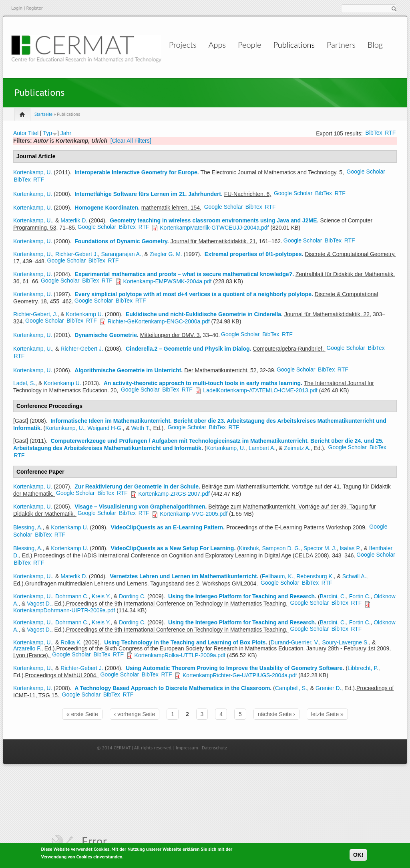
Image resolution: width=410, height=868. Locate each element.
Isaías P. (350, 548)
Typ (47, 133)
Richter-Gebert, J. (35, 314)
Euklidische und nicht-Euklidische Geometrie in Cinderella (203, 314)
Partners (336, 44)
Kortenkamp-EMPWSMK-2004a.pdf (167, 281)
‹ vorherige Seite (135, 714)
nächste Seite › (276, 714)
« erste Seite (82, 714)
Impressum (187, 748)
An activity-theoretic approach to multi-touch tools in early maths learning (202, 383)
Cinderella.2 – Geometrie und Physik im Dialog (188, 349)
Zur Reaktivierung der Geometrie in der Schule (137, 486)
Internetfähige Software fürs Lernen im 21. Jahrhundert (148, 194)
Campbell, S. (291, 688)
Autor (20, 133)
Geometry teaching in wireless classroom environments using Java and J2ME (213, 220)
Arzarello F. (27, 648)
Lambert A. (262, 448)
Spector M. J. (320, 548)
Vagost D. (39, 604)
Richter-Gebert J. (77, 254)
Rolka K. (71, 642)
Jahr (66, 133)
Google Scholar (366, 172)
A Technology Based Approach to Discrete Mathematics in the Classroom (172, 688)
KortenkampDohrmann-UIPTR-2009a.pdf (64, 610)
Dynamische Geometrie (106, 335)
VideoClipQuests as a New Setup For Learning (173, 548)
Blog (370, 44)
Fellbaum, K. (278, 576)
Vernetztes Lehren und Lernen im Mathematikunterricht (183, 576)
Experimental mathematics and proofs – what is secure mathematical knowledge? (183, 274)
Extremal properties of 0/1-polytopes (253, 254)
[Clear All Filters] (131, 141)
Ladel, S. (24, 383)
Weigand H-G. (105, 428)
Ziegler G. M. (166, 254)
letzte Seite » (327, 714)
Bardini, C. (333, 596)
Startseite (43, 114)
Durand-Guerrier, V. (295, 642)
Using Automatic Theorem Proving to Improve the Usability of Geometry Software (234, 668)
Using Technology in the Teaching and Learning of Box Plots (185, 642)
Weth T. (141, 428)
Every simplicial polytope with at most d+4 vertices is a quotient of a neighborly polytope (193, 294)
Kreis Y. (101, 596)
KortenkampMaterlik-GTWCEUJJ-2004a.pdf (214, 228)
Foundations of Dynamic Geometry (121, 241)
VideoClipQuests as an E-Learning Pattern (167, 527)
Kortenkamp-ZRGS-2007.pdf (174, 494)
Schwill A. (354, 576)
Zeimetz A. (297, 448)
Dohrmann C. (72, 596)
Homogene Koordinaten (106, 208)
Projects (160, 44)
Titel (33, 133)
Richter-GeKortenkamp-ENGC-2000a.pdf (158, 321)
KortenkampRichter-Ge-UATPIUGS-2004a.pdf (240, 675)
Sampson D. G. (281, 548)
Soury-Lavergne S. (346, 642)
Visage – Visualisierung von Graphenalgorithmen (140, 507)
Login (17, 8)
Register (34, 8)
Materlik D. (74, 220)
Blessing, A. (28, 527)
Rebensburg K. (315, 576)
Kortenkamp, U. (33, 172)
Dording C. (132, 596)
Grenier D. (329, 688)
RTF (390, 133)
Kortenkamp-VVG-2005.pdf (194, 514)
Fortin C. (360, 596)
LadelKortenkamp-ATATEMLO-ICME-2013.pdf (260, 390)
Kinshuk (249, 548)
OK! (358, 855)
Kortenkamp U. (85, 314)
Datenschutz (214, 748)
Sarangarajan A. (121, 254)
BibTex (374, 133)
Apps (203, 44)
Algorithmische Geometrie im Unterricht (128, 370)
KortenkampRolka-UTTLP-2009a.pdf (180, 655)
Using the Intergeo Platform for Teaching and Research (241, 596)
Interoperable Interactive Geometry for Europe (136, 172)
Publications (289, 44)
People (243, 44)
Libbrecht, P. (363, 668)
